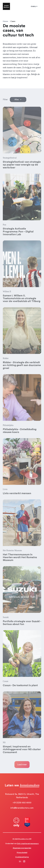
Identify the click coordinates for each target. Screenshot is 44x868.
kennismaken (29, 785)
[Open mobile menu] (34, 6)
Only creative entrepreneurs (28, 844)
